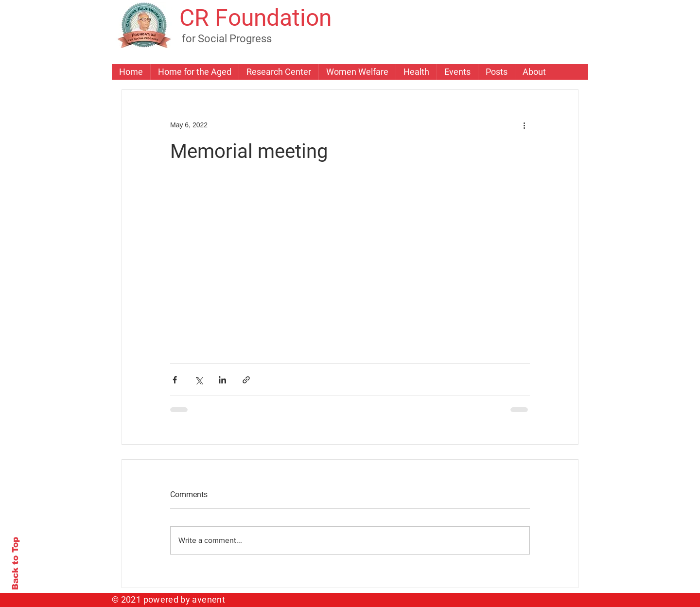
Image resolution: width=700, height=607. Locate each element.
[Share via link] (246, 380)
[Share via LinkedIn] (222, 380)
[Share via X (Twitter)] (199, 380)
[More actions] (524, 125)
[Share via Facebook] (175, 380)
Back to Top (15, 564)
